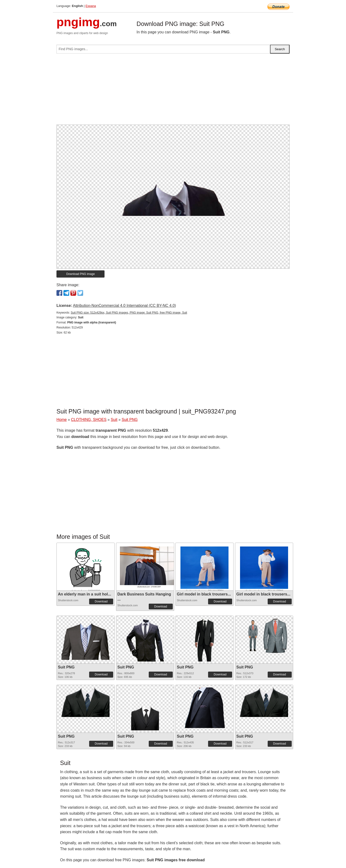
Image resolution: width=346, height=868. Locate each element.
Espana (91, 6)
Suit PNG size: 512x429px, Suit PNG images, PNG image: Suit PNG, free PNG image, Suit (129, 313)
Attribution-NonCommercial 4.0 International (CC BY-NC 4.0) (124, 306)
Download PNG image (81, 274)
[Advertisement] (173, 91)
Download (101, 601)
